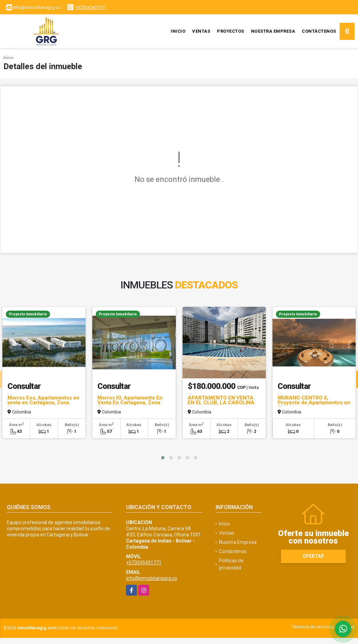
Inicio (178, 31)
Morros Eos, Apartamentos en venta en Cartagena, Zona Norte (43, 403)
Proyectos (231, 31)
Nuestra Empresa (273, 31)
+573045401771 (91, 7)
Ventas (201, 31)
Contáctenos (319, 31)
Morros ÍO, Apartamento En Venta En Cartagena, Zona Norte (130, 403)
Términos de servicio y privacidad (323, 627)
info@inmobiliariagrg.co (152, 578)
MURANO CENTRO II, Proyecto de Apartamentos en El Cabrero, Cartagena (314, 403)
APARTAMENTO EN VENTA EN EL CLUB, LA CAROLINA (221, 400)
